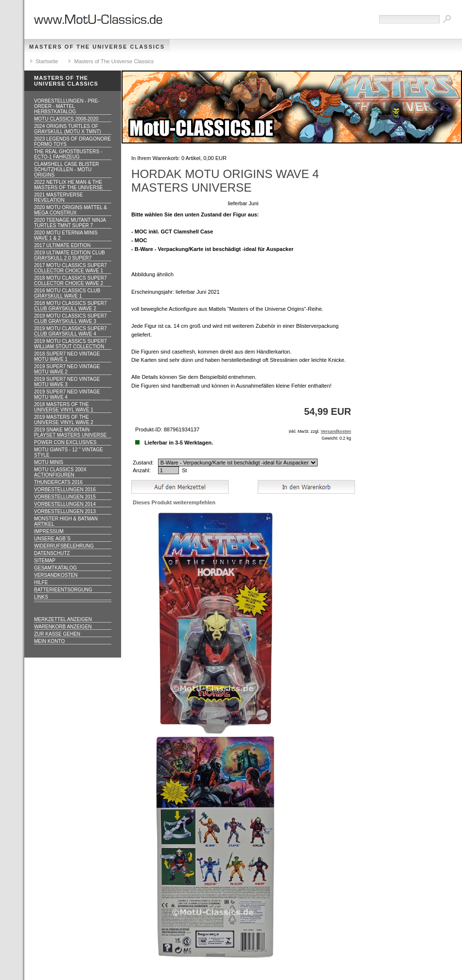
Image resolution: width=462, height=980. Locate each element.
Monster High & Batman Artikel (66, 521)
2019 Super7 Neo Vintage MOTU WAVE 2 (67, 369)
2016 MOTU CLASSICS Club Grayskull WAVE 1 (67, 293)
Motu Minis (49, 462)
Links (41, 597)
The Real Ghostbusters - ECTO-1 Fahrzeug (68, 154)
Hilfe (41, 582)
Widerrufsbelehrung (64, 546)
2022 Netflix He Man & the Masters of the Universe (69, 185)
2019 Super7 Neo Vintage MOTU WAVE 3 (67, 382)
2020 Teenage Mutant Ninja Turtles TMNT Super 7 (70, 223)
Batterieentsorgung (63, 590)
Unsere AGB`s (52, 539)
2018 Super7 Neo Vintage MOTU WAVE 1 (67, 356)
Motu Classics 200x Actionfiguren (60, 472)
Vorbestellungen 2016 (65, 490)
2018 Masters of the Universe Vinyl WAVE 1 (64, 407)
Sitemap (45, 561)
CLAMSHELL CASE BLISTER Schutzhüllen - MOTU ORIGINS (67, 169)
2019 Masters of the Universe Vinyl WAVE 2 (64, 420)
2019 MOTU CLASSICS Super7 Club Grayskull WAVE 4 (71, 331)
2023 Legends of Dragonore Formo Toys (72, 142)
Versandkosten (56, 575)
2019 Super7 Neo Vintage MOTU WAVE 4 (67, 394)
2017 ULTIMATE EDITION (62, 245)
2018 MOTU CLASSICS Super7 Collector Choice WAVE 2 (71, 281)
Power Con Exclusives (65, 442)
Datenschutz (52, 553)
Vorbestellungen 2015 (65, 497)
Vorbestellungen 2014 (65, 504)
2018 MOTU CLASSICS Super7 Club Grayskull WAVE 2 (71, 306)
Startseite (47, 61)
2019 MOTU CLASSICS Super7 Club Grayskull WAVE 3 (71, 319)
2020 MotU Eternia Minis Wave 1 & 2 (66, 235)
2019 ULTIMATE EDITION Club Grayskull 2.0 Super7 (70, 255)
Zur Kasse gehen (57, 634)
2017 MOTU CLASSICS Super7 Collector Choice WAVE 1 (71, 268)
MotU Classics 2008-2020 (66, 119)
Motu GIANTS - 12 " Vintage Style (69, 452)
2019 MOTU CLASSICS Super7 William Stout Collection (71, 344)
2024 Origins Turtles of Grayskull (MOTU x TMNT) (68, 129)
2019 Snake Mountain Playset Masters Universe (70, 432)
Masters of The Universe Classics (97, 47)
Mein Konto (49, 641)
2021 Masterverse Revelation (58, 197)
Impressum (49, 531)
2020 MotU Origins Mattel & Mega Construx (71, 210)
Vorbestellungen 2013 (65, 511)
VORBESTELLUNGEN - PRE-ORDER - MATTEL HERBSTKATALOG (67, 106)
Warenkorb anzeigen (63, 627)
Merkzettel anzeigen (63, 619)
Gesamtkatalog (55, 568)
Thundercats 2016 (58, 482)
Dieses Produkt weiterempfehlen (174, 502)
